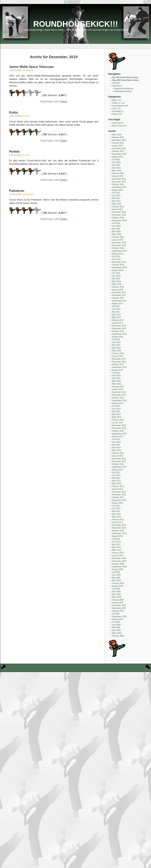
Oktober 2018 (118, 265)
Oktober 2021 (118, 184)
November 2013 (119, 428)
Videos (115, 114)
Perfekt (14, 152)
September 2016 (119, 334)
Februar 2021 (118, 207)
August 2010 (117, 536)
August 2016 (117, 337)
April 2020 (116, 232)
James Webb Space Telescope (31, 67)
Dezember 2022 (119, 148)
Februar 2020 (118, 237)
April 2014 (116, 414)
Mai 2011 (116, 511)
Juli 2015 (116, 373)
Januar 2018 (117, 290)
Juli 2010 (116, 539)
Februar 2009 (118, 583)
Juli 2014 (116, 406)
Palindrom (17, 191)
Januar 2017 (117, 323)
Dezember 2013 (119, 425)
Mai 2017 (116, 312)
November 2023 (119, 140)
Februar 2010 (118, 553)
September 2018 (119, 268)
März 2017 (117, 317)
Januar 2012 (117, 489)
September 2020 (119, 220)
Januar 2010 (117, 556)
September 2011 (119, 500)
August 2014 (117, 403)
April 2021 (116, 201)
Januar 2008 (117, 603)
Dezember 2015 (119, 359)
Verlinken (116, 83)
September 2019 (119, 251)
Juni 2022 (116, 162)
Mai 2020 (116, 229)
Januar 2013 (117, 456)
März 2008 (117, 597)
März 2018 (117, 284)
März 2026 (117, 135)
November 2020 (119, 215)
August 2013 (117, 436)
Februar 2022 (118, 173)
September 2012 (119, 467)
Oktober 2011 (118, 497)
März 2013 (117, 450)
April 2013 (116, 448)
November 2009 (119, 561)
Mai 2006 (116, 628)
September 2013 (119, 434)
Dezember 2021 (119, 179)
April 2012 (116, 481)
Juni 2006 (116, 625)
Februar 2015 (118, 387)
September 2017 (119, 301)
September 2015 (119, 367)
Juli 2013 (116, 439)
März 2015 (117, 384)
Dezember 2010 (119, 525)
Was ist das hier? (119, 126)
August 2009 (117, 569)
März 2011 (117, 517)
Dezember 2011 (119, 492)
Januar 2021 (117, 209)
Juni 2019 (116, 259)
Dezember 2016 (119, 326)
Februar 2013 (118, 453)
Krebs (13, 112)
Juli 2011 (116, 506)
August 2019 (117, 254)
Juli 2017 (116, 306)
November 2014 (119, 395)
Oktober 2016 (118, 331)
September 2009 (119, 567)
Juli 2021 (116, 193)
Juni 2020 (116, 226)
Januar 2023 (117, 146)
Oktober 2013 (118, 431)
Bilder (114, 100)
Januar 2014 (117, 423)
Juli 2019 (116, 256)
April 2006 (116, 630)
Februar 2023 (118, 143)
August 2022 (117, 157)
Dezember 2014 (119, 392)
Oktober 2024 (118, 137)
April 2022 (116, 168)
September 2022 (119, 154)
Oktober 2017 (118, 298)
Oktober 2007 (118, 611)
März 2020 (117, 234)
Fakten (64, 101)
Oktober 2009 (118, 564)
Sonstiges (116, 111)
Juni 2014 (116, 409)
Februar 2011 (118, 520)
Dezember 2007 (119, 605)
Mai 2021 (116, 198)
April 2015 (116, 381)
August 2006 (117, 619)
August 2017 (117, 304)
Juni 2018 (116, 276)
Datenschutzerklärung (124, 89)
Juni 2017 (116, 309)
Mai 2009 (116, 578)
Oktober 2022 (118, 151)
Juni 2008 (116, 592)
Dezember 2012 (119, 459)
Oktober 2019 (118, 248)
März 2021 (117, 204)
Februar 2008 (118, 600)
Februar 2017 (118, 320)
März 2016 (117, 351)
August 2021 (117, 190)
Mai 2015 (116, 378)
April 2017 (116, 315)
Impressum (117, 86)
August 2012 (117, 470)
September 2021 (119, 187)
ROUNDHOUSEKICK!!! (76, 24)
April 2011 (116, 514)
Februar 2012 (118, 486)
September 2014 (119, 400)
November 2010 (119, 528)
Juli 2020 (116, 223)
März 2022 (117, 171)
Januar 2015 (117, 389)
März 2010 (117, 550)
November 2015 (119, 362)
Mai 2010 (116, 544)
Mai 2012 (116, 478)
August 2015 (117, 370)
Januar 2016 (117, 356)
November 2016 (119, 328)
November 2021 (119, 182)
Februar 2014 (118, 420)
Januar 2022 (117, 176)
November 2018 (119, 262)
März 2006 (117, 633)
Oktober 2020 (118, 218)
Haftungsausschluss (123, 91)
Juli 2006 (116, 622)
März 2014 (117, 417)
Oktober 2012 (118, 464)
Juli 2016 (116, 340)
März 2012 (117, 484)
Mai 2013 (116, 445)
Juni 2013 (116, 442)
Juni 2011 (116, 508)
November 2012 (119, 461)
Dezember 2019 (119, 243)
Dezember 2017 (119, 292)
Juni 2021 (116, 196)
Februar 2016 (118, 353)
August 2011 (117, 503)
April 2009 (116, 580)
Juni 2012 (116, 475)
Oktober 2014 (118, 398)
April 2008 (116, 594)
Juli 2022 (116, 160)
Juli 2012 (116, 472)
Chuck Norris (118, 123)
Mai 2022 (116, 165)
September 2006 (119, 616)
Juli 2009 (116, 572)
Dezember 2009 (119, 558)
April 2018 (116, 281)
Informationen (118, 106)
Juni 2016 (116, 342)
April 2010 (116, 547)
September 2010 (119, 533)
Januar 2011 (117, 522)
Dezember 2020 (119, 212)
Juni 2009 (116, 575)
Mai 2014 (116, 412)
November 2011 (119, 495)
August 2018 (117, 270)
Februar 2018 (118, 287)
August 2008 (117, 586)
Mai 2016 (116, 345)
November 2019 (119, 245)
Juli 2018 (116, 273)
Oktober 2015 (118, 364)
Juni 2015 (116, 376)
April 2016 (116, 348)
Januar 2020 (117, 240)
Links (114, 108)
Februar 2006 (118, 636)
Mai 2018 (116, 279)
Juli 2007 (116, 614)
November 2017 (119, 295)
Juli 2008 (116, 589)
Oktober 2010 (118, 531)
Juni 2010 (116, 542)
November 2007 (119, 608)
